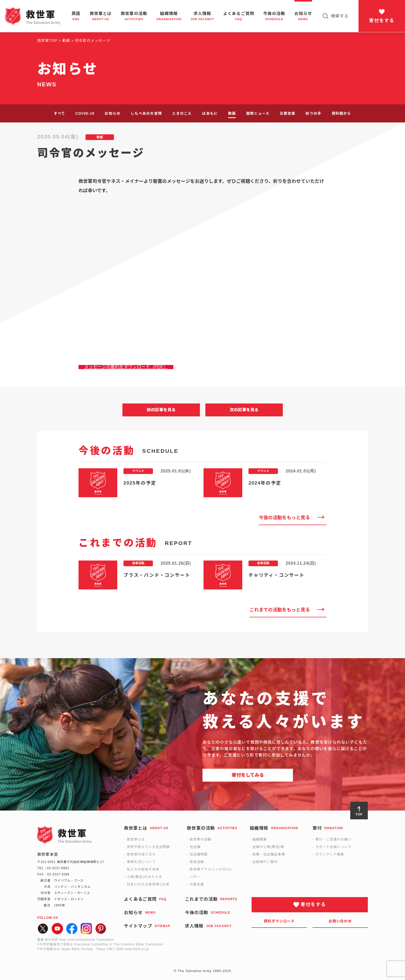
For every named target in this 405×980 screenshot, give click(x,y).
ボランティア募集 (330, 854)
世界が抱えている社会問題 (148, 847)
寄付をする (382, 21)
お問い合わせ (340, 921)
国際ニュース (258, 113)
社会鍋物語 (199, 854)
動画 (232, 113)
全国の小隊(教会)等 (268, 847)
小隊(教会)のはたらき (145, 877)
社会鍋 (195, 847)
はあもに (210, 113)
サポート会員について (333, 847)
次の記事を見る (244, 410)
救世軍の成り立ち (141, 854)
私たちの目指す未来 (143, 869)
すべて (59, 113)
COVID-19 (85, 113)
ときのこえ (182, 113)
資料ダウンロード (279, 921)
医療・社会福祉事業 (269, 854)
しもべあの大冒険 (146, 113)
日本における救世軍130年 (148, 884)
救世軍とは (136, 839)
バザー (195, 877)
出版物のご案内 (265, 862)
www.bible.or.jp (137, 949)
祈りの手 (313, 113)
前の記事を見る (161, 410)
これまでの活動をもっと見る (280, 610)
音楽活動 (197, 862)
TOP (359, 814)
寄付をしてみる (248, 775)
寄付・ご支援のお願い (333, 839)
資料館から (341, 113)
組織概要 (260, 839)
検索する (340, 16)
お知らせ (112, 113)
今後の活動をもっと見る (284, 518)
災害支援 (287, 113)
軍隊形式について (141, 862)
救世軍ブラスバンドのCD (211, 869)
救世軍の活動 (200, 839)
